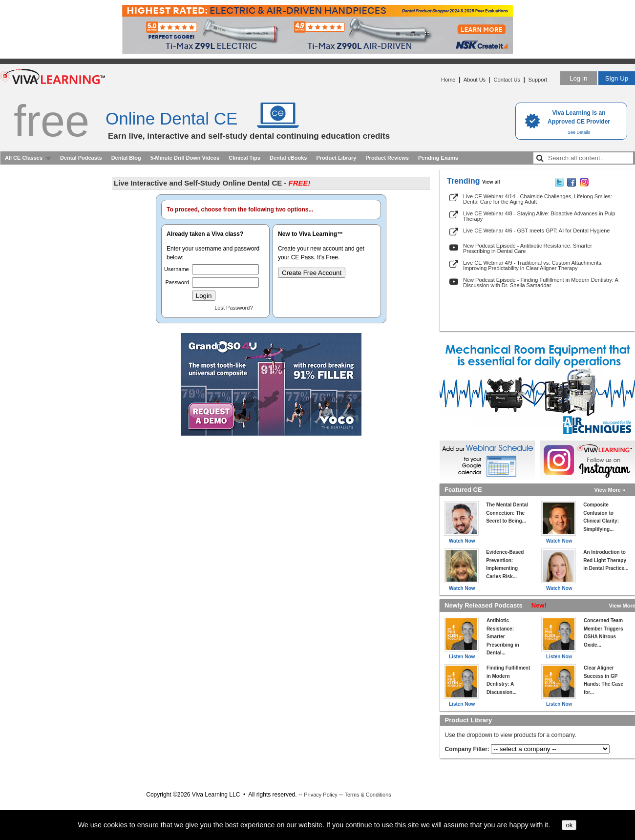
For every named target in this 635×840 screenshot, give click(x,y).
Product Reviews (387, 158)
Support (538, 80)
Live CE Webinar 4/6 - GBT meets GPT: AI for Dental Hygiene (536, 231)
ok (569, 825)
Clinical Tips (244, 158)
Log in (578, 78)
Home (448, 80)
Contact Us (507, 80)
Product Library (336, 158)
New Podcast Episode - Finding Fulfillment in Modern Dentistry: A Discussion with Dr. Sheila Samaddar (540, 283)
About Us (475, 80)
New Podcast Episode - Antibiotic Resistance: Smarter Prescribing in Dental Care (528, 248)
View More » (610, 490)
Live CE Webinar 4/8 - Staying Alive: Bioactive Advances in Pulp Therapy (539, 216)
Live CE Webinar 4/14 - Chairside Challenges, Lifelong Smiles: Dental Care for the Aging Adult (538, 199)
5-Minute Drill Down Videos (185, 158)
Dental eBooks (288, 158)
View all (491, 182)
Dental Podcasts (81, 158)
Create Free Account (312, 273)
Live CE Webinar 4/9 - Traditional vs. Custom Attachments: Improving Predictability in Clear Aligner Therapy (533, 265)
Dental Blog (126, 158)
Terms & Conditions (368, 795)
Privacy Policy (320, 795)
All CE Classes (24, 158)
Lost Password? (233, 308)
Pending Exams (438, 158)
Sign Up (617, 78)
